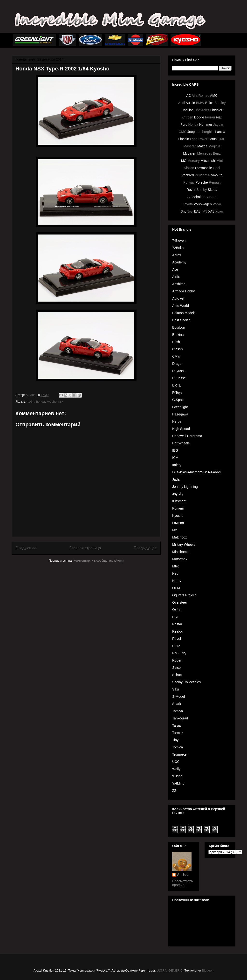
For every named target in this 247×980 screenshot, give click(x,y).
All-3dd (183, 875)
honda (41, 402)
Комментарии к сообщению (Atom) (99, 561)
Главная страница (85, 548)
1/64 (31, 402)
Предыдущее (145, 548)
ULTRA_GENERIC (170, 970)
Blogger (207, 970)
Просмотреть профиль (182, 883)
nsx (61, 402)
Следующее (26, 548)
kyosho (51, 402)
